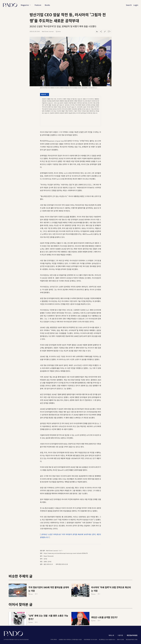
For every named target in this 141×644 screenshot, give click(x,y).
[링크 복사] (105, 32)
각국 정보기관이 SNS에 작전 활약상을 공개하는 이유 (49, 579)
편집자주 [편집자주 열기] (45, 94)
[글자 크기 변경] (97, 32)
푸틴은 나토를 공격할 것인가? (104, 607)
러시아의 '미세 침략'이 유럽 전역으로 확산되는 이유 (111, 579)
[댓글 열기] (109, 32)
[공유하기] (101, 32)
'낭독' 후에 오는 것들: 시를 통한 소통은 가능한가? (48, 607)
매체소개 (111, 635)
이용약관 (120, 635)
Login (136, 5)
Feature (38, 5)
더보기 (61, 540)
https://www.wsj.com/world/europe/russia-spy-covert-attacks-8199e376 (66, 543)
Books (47, 5)
